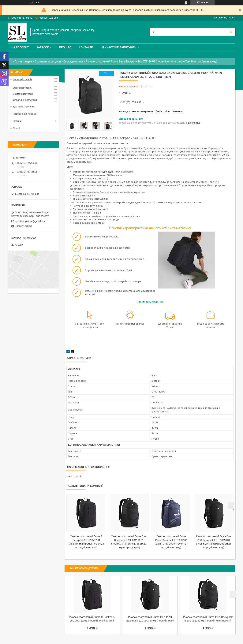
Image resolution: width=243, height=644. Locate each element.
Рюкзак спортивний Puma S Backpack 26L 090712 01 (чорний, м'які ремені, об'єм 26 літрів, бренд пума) (92, 619)
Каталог (43, 47)
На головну (20, 47)
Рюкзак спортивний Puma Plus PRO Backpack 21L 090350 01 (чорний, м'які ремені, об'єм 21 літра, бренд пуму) (150, 619)
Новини (17, 121)
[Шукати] (232, 32)
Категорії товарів (22, 79)
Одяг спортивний (23, 88)
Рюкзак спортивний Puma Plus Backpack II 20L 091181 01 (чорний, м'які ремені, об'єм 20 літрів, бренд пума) (208, 619)
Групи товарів (23, 61)
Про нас (65, 47)
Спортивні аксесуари (48, 61)
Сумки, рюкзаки (73, 61)
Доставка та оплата (24, 107)
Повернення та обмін (25, 114)
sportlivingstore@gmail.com (31, 221)
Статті (16, 128)
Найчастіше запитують (118, 47)
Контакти (86, 47)
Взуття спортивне (23, 94)
